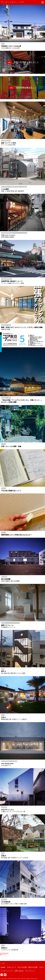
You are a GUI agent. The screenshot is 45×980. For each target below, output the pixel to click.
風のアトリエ (4, 955)
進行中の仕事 (33, 967)
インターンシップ (7, 971)
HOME (3, 967)
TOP (3, 963)
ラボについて (11, 967)
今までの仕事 (22, 967)
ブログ (41, 967)
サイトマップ (30, 971)
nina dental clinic (4, 953)
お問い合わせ (19, 971)
